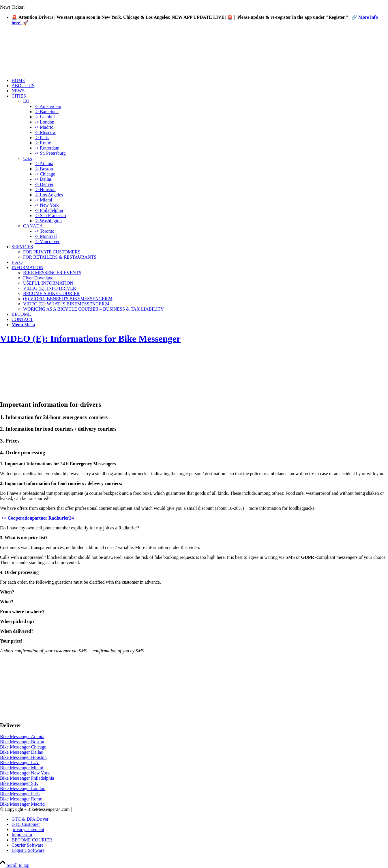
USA (28, 158)
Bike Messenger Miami (22, 768)
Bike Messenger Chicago (23, 747)
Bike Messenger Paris (20, 794)
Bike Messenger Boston (22, 742)
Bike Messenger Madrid (22, 804)
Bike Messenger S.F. (19, 783)
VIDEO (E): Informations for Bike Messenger (90, 339)
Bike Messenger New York (25, 773)
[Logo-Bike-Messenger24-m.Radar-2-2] (43, 57)
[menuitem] (200, 81)
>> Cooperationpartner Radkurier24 (38, 518)
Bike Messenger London (23, 788)
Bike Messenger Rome (21, 799)
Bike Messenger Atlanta (22, 737)
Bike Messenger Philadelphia (27, 778)
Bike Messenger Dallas (21, 752)
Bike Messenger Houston (23, 757)
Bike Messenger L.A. (20, 762)
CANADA (33, 226)
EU (26, 101)
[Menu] (23, 325)
